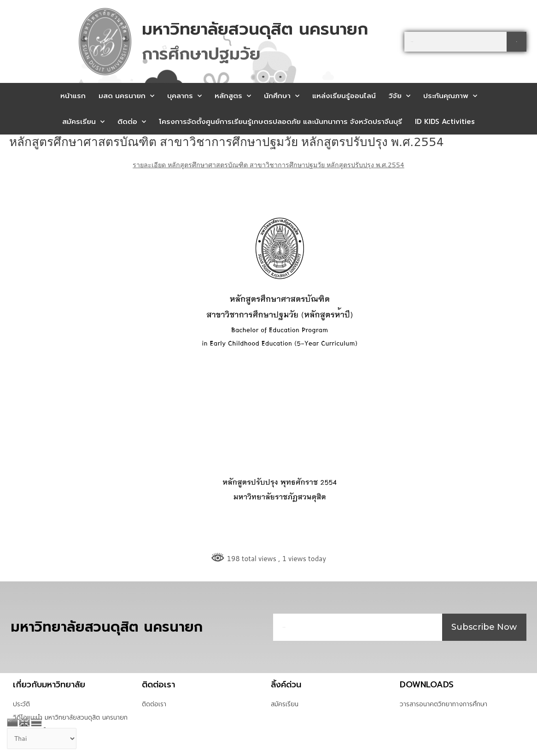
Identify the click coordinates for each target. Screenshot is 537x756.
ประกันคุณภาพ (450, 96)
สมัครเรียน (83, 122)
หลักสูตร (233, 96)
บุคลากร (184, 96)
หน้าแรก (73, 96)
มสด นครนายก (126, 96)
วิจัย (400, 96)
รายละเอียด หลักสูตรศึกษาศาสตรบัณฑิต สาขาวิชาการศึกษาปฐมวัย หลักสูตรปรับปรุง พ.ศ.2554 (269, 165)
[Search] (517, 42)
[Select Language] (44, 738)
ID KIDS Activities (445, 122)
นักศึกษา (282, 96)
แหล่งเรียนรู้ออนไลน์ (344, 96)
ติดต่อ (132, 122)
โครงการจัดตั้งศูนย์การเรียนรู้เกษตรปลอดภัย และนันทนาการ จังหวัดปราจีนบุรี (280, 122)
